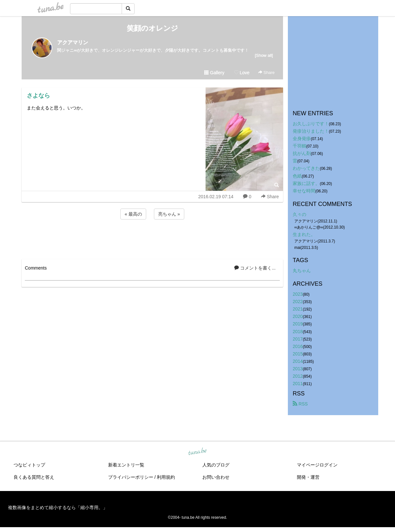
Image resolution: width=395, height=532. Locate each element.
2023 (298, 294)
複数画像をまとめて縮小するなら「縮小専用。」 (58, 507)
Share (266, 72)
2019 (298, 324)
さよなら (38, 96)
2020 (298, 316)
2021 (298, 309)
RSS (300, 404)
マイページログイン (317, 465)
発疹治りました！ (311, 131)
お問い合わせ (216, 477)
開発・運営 (308, 477)
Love (242, 73)
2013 (298, 369)
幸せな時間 (304, 191)
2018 (298, 332)
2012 (298, 376)
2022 (298, 302)
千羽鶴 (299, 146)
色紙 (297, 176)
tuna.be (197, 452)
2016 (298, 346)
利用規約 (166, 477)
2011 (298, 384)
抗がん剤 (302, 153)
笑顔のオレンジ (152, 28)
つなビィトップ (29, 465)
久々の (299, 214)
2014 (298, 361)
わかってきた (306, 168)
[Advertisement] (152, 238)
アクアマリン (73, 42)
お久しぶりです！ (311, 124)
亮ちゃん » (169, 214)
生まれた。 (304, 234)
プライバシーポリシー (131, 477)
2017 (298, 339)
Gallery (214, 73)
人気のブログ (216, 465)
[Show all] (264, 55)
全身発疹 (302, 138)
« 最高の (133, 214)
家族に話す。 (306, 183)
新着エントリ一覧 (126, 465)
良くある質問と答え (34, 477)
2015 (298, 354)
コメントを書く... (255, 268)
